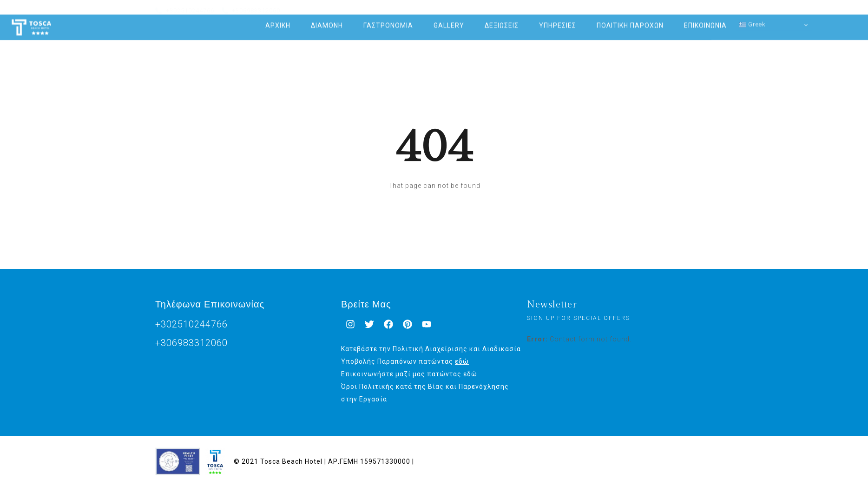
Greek (752, 19)
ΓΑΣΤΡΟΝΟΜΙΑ (388, 20)
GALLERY (449, 20)
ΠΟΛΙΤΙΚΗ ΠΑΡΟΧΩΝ (630, 20)
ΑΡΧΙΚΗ (278, 20)
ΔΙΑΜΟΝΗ (327, 20)
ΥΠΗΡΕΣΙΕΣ (558, 20)
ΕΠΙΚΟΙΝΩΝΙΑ (705, 20)
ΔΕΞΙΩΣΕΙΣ (502, 20)
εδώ (462, 361)
